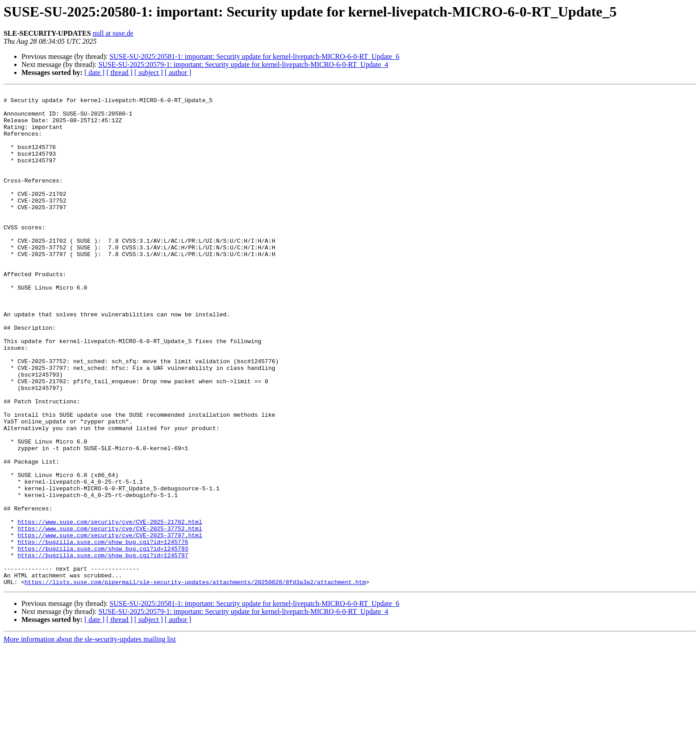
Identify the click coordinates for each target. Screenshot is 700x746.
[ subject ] (149, 73)
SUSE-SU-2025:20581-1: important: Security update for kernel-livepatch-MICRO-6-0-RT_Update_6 (254, 56)
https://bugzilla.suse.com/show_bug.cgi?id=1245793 (103, 641)
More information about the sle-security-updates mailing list (90, 738)
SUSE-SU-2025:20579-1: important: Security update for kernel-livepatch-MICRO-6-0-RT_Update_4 (243, 64)
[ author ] (178, 73)
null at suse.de (113, 33)
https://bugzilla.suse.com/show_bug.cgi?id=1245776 (103, 633)
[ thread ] (119, 73)
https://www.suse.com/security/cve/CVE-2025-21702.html (110, 609)
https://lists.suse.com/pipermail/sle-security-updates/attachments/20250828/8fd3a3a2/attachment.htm (195, 681)
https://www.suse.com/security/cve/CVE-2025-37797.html (110, 625)
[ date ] (94, 73)
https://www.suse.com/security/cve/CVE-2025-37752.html (110, 617)
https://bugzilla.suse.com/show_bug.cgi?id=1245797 (103, 649)
